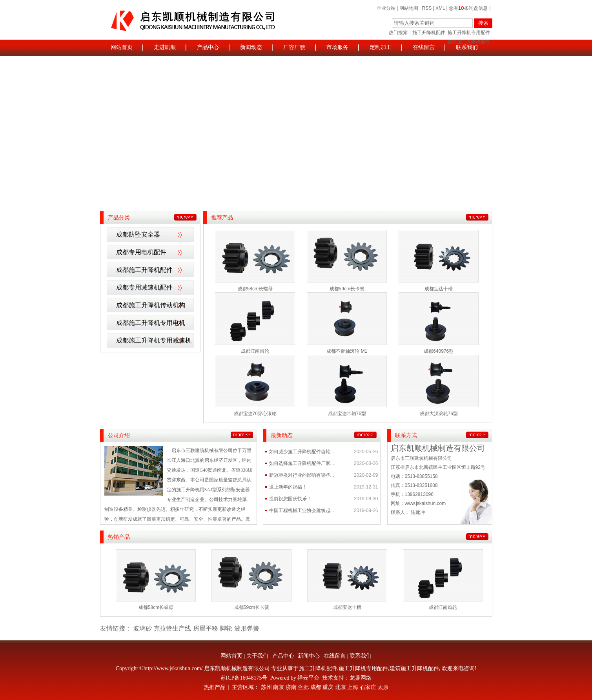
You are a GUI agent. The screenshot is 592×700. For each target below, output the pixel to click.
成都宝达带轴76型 (347, 414)
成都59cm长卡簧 (347, 289)
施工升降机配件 (429, 33)
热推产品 (215, 687)
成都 (316, 687)
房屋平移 (206, 628)
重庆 (328, 687)
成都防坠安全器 (138, 234)
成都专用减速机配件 (144, 287)
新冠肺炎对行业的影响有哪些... (302, 475)
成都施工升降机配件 (144, 270)
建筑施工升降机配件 (414, 668)
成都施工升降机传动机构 (151, 305)
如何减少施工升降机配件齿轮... (302, 452)
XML (440, 8)
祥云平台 (308, 678)
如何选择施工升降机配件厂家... (302, 463)
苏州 (266, 687)
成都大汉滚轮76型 (439, 414)
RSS (427, 8)
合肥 (303, 687)
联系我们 (467, 47)
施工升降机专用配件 (469, 33)
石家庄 (368, 687)
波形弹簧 (247, 628)
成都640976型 (439, 351)
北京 (341, 687)
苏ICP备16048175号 (244, 678)
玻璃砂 (142, 628)
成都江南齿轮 (255, 351)
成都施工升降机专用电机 (151, 323)
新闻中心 (309, 656)
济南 (291, 687)
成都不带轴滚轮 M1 (347, 351)
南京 (279, 687)
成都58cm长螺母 (255, 289)
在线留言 (424, 47)
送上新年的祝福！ (288, 487)
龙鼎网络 (361, 678)
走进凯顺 (165, 47)
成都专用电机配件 (141, 252)
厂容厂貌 (294, 47)
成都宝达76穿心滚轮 (255, 414)
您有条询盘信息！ (470, 8)
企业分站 (386, 8)
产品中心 (208, 47)
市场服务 (337, 47)
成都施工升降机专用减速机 (154, 340)
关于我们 (257, 656)
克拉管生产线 (172, 628)
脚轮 (226, 628)
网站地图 (409, 8)
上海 (353, 687)
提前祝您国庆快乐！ (290, 499)
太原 (383, 687)
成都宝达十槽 (439, 289)
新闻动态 (251, 47)
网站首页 (122, 47)
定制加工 (381, 47)
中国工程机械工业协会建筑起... (302, 510)
